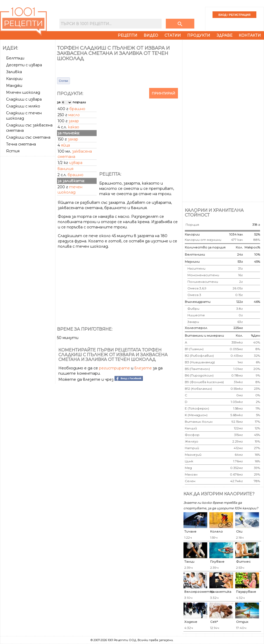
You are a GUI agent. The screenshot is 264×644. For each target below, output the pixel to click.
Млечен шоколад (23, 92)
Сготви (63, 81)
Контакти (250, 35)
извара (76, 163)
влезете (143, 368)
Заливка (14, 72)
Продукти (199, 35)
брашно (77, 109)
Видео (151, 35)
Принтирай (164, 93)
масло (74, 115)
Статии (173, 35)
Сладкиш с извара (24, 99)
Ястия (13, 151)
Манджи (14, 86)
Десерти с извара (24, 65)
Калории (14, 79)
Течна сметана (21, 144)
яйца (65, 145)
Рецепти (128, 35)
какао (74, 127)
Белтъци (15, 58)
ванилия (65, 169)
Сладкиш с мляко (23, 106)
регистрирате (114, 368)
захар (74, 121)
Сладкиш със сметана (28, 137)
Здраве (224, 35)
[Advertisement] (28, 237)
